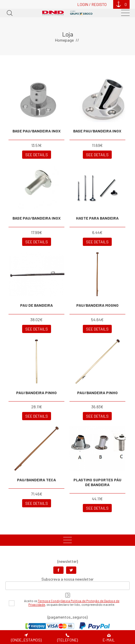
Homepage (64, 40)
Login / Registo (92, 4)
